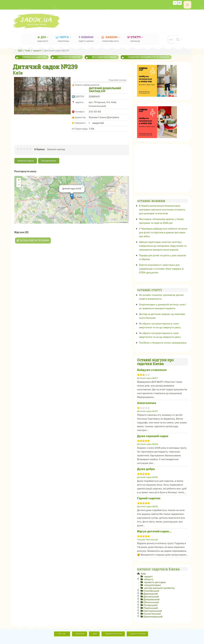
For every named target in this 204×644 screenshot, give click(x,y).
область (148, 579)
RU (180, 3)
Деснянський (151, 597)
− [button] (19, 185)
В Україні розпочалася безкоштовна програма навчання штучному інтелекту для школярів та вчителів (162, 210)
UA (175, 3)
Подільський (151, 608)
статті (135, 39)
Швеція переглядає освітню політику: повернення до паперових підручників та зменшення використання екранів (163, 246)
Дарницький (151, 594)
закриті (148, 577)
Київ (143, 574)
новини (86, 39)
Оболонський (151, 602)
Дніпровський (152, 599)
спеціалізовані (152, 585)
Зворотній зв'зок (114, 634)
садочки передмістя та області (149, 57)
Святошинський (153, 611)
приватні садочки (34, 57)
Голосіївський (151, 591)
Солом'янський (152, 614)
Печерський (151, 605)
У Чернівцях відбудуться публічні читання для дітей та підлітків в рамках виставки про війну (163, 233)
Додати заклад (138, 634)
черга (64, 39)
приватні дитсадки (155, 582)
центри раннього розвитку (159, 588)
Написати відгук (26, 161)
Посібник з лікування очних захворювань (163, 343)
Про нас (63, 634)
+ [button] (19, 180)
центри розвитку (69, 57)
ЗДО (95, 634)
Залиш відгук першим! (33, 240)
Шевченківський (153, 617)
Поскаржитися (49, 161)
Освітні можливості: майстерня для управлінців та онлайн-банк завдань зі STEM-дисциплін (161, 269)
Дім (43, 39)
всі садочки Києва (104, 57)
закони (111, 39)
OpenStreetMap (113, 222)
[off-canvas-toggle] (187, 5)
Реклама (80, 634)
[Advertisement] (133, 20)
